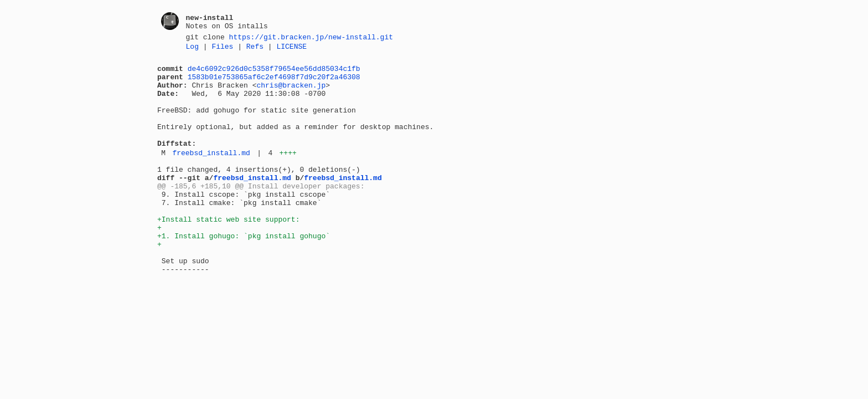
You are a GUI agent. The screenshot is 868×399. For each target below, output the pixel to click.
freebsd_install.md (211, 174)
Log (192, 49)
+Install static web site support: (228, 252)
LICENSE (291, 49)
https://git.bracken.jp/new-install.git (311, 38)
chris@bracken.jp (291, 93)
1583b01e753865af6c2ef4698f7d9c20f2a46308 (274, 83)
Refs (255, 49)
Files (222, 49)
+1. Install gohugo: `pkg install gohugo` (244, 272)
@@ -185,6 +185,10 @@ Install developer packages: (261, 212)
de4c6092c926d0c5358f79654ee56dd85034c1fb (274, 73)
